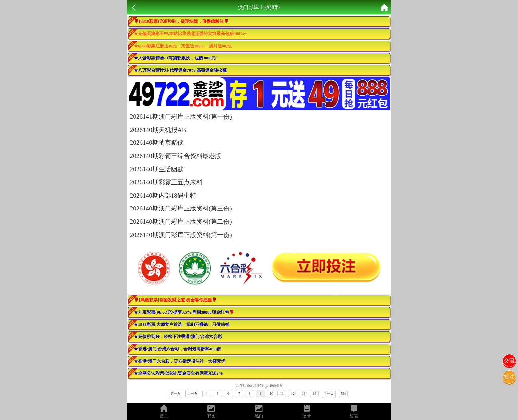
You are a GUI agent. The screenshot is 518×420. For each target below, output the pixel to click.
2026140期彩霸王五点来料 (166, 182)
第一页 (175, 393)
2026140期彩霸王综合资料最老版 (176, 156)
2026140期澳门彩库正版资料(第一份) (181, 235)
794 (343, 393)
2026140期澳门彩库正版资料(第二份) (181, 222)
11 (282, 393)
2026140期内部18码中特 (163, 195)
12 (293, 393)
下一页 (329, 393)
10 (271, 393)
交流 (509, 360)
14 (314, 393)
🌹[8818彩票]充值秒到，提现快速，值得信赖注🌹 (181, 21)
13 (304, 393)
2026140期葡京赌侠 (157, 143)
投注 (509, 377)
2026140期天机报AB (158, 130)
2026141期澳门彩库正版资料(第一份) (181, 116)
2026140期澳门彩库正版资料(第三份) (181, 208)
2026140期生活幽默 (157, 169)
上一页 (192, 393)
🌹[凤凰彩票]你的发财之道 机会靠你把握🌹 (175, 300)
